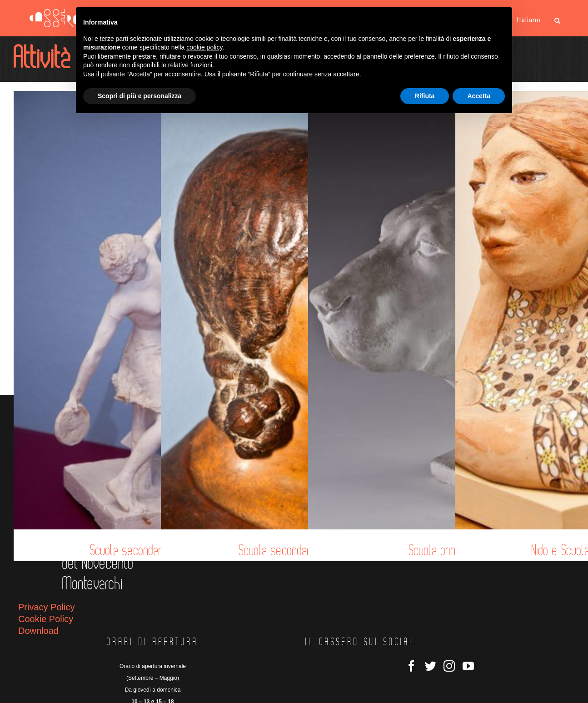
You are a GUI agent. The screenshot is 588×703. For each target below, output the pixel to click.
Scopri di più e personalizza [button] (140, 96)
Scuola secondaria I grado (294, 551)
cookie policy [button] (204, 47)
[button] (558, 20)
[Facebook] (411, 666)
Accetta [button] (479, 96)
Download (38, 631)
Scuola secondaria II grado (147, 551)
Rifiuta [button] (425, 96)
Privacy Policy (46, 607)
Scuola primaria (442, 551)
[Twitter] (431, 666)
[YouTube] (468, 666)
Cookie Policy (46, 619)
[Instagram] (449, 666)
